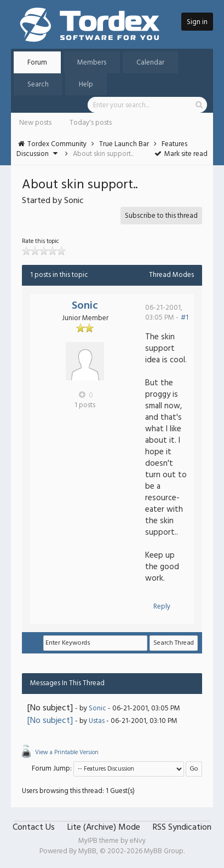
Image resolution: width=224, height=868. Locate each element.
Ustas (97, 721)
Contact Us (34, 828)
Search (38, 85)
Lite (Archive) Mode (104, 828)
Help (86, 85)
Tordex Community (57, 144)
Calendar (150, 63)
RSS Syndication (182, 828)
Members (92, 63)
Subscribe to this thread (161, 216)
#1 (185, 318)
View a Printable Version (67, 753)
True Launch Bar (124, 144)
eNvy (138, 841)
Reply (162, 607)
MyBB (87, 851)
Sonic (85, 306)
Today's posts (91, 123)
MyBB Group (164, 851)
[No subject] (50, 721)
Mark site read (180, 154)
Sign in (197, 22)
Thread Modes (171, 275)
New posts (35, 123)
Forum (37, 63)
